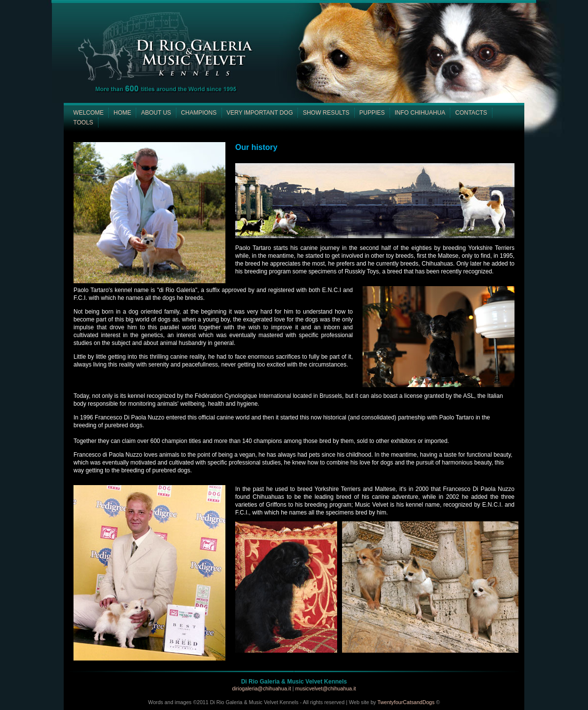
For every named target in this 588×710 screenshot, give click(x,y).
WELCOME (89, 113)
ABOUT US (156, 113)
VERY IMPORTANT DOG (260, 113)
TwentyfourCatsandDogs (406, 702)
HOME (122, 113)
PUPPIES (372, 113)
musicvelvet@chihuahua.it (326, 688)
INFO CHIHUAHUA (420, 113)
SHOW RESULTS (326, 113)
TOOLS (83, 122)
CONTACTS (471, 113)
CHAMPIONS (199, 113)
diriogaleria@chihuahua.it (262, 688)
